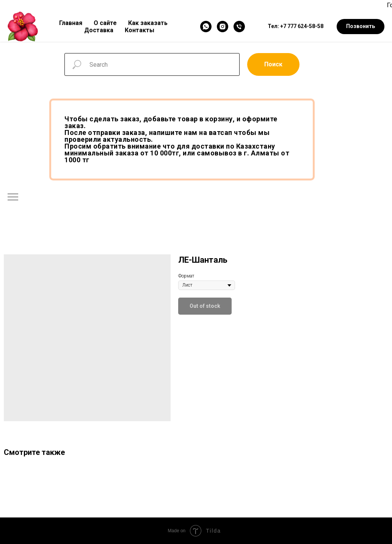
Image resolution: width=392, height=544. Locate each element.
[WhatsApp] (206, 27)
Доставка (99, 30)
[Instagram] (223, 27)
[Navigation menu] (13, 198)
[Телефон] (239, 27)
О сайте (105, 23)
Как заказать (148, 23)
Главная (71, 23)
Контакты (140, 30)
